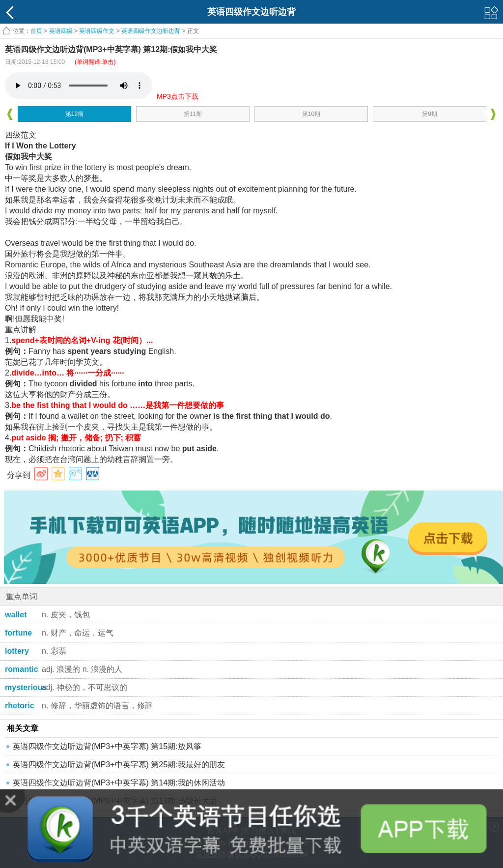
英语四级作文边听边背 (151, 31)
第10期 (311, 114)
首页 (36, 31)
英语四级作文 (97, 31)
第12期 (74, 114)
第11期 (193, 114)
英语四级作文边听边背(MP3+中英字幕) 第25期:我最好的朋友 (119, 765)
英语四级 (61, 31)
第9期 (430, 114)
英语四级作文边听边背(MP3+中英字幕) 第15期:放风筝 (107, 746)
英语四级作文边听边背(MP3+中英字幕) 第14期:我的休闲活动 (119, 783)
